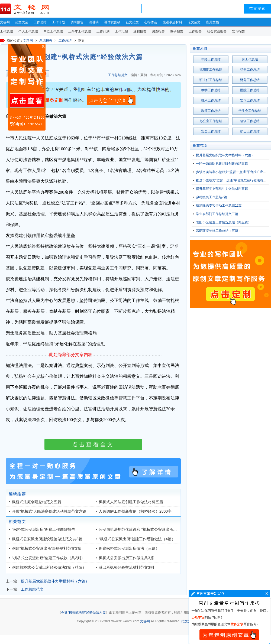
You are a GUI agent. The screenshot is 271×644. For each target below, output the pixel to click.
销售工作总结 (250, 70)
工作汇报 (121, 31)
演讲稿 (94, 22)
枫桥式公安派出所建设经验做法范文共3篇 (47, 539)
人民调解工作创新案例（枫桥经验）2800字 (135, 511)
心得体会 (151, 22)
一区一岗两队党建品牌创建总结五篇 (222, 164)
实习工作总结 (250, 100)
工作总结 (40, 22)
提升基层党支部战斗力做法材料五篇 (222, 189)
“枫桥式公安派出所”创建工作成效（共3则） (48, 558)
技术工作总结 (211, 100)
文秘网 (5, 22)
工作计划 (59, 22)
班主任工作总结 (211, 80)
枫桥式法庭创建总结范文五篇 (37, 502)
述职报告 (140, 31)
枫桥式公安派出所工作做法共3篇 (126, 558)
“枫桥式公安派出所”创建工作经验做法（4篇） (137, 539)
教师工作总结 (211, 111)
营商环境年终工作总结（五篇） (219, 231)
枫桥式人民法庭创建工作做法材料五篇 (131, 502)
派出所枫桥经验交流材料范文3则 (126, 567)
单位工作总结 (53, 31)
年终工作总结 (211, 59)
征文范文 (132, 22)
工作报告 (195, 31)
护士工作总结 (250, 131)
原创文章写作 (27, 87)
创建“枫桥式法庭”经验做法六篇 (83, 613)
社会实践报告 (217, 31)
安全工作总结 (211, 131)
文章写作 (229, 617)
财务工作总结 (250, 80)
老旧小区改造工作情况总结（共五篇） (224, 222)
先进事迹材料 (172, 22)
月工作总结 (250, 59)
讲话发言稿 (112, 22)
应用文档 (212, 22)
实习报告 (238, 31)
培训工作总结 (250, 121)
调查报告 (158, 31)
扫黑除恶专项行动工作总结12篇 (219, 206)
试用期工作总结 (211, 70)
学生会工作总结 (250, 111)
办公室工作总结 (211, 121)
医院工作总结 (250, 90)
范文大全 (22, 22)
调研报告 (77, 22)
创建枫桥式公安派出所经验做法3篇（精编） (49, 567)
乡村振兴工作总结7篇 (212, 197)
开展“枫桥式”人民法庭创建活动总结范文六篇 (49, 511)
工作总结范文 (118, 75)
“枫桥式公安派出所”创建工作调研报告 (43, 529)
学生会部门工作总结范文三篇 (217, 214)
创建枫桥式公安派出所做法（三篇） (129, 548)
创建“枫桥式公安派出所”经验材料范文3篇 (46, 548)
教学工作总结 (211, 90)
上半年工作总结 (80, 31)
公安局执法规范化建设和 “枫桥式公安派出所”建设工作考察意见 (152, 529)
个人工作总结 (28, 31)
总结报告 (46, 41)
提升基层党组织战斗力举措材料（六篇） (55, 581)
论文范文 (194, 22)
